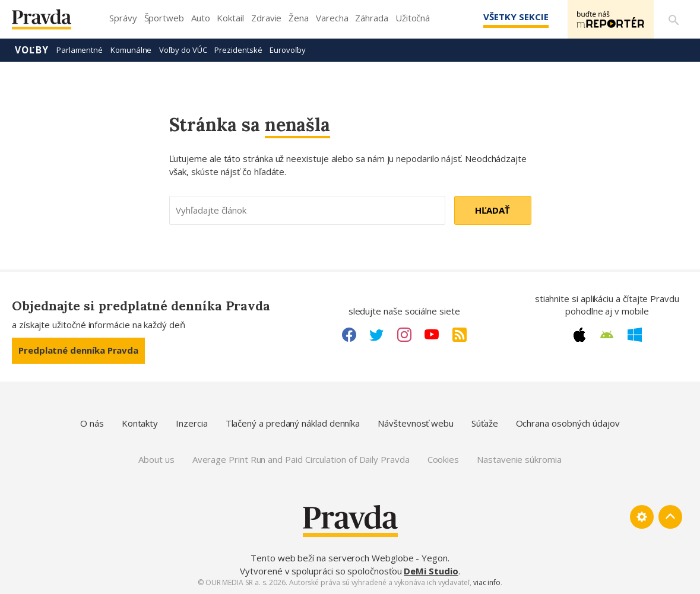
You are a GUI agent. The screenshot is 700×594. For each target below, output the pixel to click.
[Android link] (607, 335)
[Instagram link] (404, 335)
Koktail (230, 18)
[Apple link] (579, 335)
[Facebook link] (349, 335)
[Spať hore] (670, 517)
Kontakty (140, 423)
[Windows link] (635, 335)
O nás (92, 423)
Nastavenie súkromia (519, 459)
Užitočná (413, 18)
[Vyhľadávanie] (674, 20)
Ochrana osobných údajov (568, 423)
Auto (201, 18)
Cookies (443, 459)
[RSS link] (460, 335)
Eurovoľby (287, 50)
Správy (123, 18)
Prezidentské (238, 50)
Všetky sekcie (515, 17)
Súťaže (485, 423)
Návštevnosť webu (416, 423)
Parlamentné (80, 50)
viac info (487, 582)
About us (156, 459)
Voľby (32, 50)
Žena (299, 18)
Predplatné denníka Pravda (78, 350)
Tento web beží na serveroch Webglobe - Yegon (349, 558)
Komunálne (131, 50)
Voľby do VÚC (183, 50)
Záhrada (371, 18)
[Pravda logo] (50, 22)
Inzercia (191, 423)
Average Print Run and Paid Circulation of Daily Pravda (301, 459)
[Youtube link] (432, 335)
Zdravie (266, 18)
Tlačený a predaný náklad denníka (293, 423)
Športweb (164, 18)
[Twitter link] (376, 335)
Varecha (332, 18)
